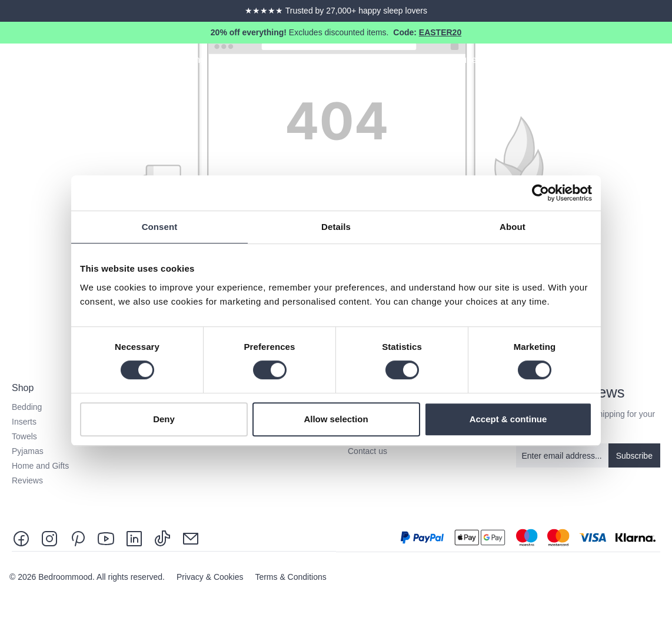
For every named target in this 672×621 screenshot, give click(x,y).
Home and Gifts (40, 466)
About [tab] (513, 227)
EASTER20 (440, 32)
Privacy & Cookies (211, 577)
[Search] (619, 62)
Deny (164, 419)
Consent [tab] (160, 227)
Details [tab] (336, 227)
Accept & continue (508, 419)
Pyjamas (28, 451)
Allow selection (336, 419)
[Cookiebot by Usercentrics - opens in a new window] (540, 193)
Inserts (24, 422)
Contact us (367, 451)
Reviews (27, 480)
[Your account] (640, 62)
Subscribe (634, 456)
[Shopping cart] (661, 62)
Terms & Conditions (290, 577)
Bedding (27, 407)
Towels (24, 436)
